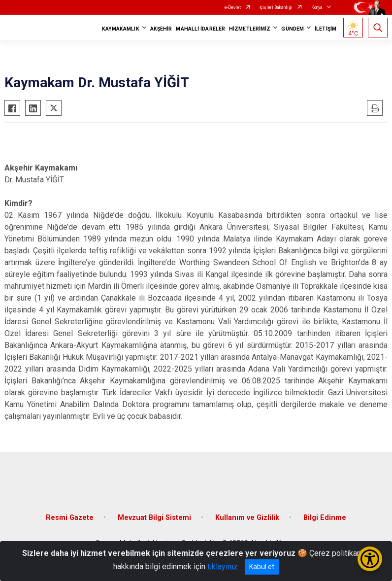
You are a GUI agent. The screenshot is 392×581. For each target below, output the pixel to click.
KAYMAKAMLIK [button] (121, 29)
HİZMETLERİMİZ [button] (250, 29)
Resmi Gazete (70, 518)
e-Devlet (233, 7)
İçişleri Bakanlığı (276, 7)
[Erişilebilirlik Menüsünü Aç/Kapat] (370, 559)
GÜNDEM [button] (293, 29)
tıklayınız (223, 566)
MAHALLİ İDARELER (200, 29)
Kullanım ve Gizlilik (247, 518)
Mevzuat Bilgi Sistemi (154, 518)
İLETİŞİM (326, 29)
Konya (317, 7)
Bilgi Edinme (325, 518)
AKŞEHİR (161, 29)
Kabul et (262, 567)
